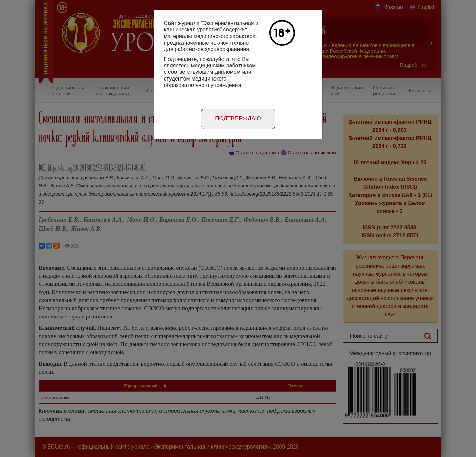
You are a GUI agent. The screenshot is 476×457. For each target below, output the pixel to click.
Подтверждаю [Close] (238, 119)
